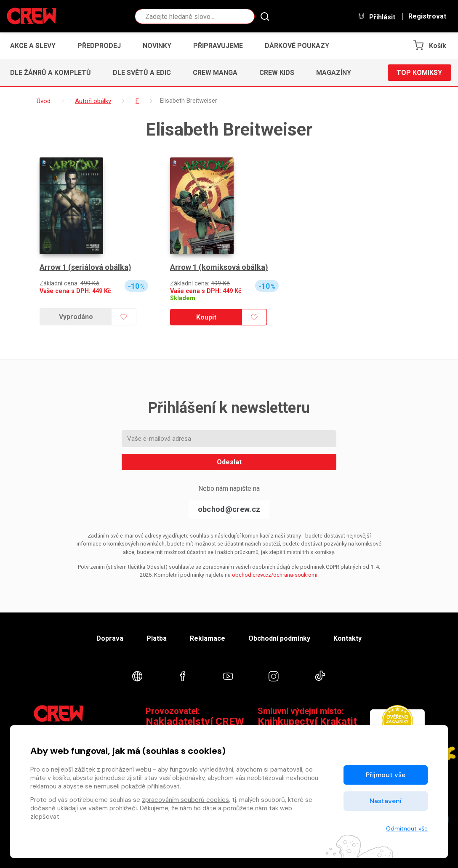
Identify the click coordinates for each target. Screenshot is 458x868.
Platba (157, 638)
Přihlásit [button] (376, 17)
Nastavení (386, 801)
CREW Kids (277, 73)
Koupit (206, 317)
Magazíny (334, 73)
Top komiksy (419, 73)
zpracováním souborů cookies (185, 800)
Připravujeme (218, 46)
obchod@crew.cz (229, 509)
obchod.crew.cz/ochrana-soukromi (275, 575)
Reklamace (208, 638)
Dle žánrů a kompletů (51, 73)
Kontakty (347, 638)
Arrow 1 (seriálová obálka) (85, 267)
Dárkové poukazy (297, 46)
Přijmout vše (386, 775)
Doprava (110, 638)
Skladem (183, 298)
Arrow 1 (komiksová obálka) (219, 267)
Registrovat (427, 16)
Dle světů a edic (142, 73)
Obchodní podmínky (279, 638)
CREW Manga (215, 73)
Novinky (157, 46)
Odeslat (229, 462)
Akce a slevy (33, 46)
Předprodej (99, 46)
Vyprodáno (76, 317)
